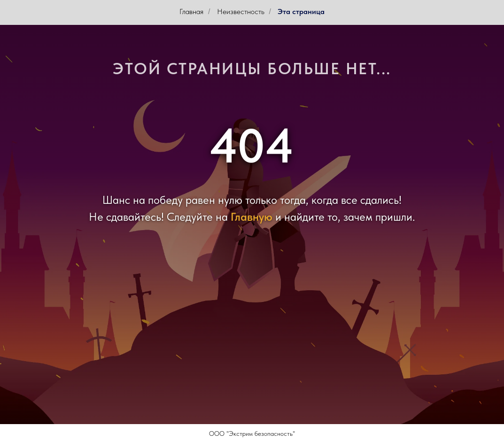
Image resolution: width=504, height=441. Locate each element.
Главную (252, 217)
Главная (191, 12)
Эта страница (301, 12)
